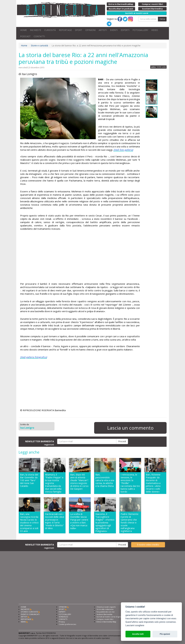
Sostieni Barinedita (104, 614)
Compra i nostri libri (105, 619)
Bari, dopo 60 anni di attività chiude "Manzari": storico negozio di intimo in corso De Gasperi (79, 482)
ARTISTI (103, 30)
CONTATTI (39, 36)
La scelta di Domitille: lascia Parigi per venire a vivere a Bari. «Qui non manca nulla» (79, 521)
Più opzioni (165, 634)
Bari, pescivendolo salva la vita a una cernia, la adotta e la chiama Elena (105, 480)
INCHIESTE (36, 30)
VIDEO (155, 30)
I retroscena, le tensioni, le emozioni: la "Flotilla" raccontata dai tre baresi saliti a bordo (130, 483)
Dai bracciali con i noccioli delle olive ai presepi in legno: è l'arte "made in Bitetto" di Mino (55, 521)
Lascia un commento (130, 428)
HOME (23, 30)
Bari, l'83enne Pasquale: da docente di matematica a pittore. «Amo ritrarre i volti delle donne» (153, 483)
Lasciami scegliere (135, 625)
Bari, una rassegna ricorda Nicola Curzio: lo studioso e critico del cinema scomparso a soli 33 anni (29, 522)
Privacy (62, 622)
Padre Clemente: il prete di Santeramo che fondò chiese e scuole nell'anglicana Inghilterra (130, 522)
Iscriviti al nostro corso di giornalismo (112, 617)
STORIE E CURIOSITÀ (29, 612)
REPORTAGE (65, 30)
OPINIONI (90, 30)
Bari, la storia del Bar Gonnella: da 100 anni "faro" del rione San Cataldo (29, 480)
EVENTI (114, 30)
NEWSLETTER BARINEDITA (40, 443)
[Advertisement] (80, 257)
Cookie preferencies (67, 624)
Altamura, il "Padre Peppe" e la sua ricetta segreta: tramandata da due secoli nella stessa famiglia (54, 483)
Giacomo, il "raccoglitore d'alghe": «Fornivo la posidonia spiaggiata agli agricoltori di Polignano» (105, 522)
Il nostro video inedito (148, 545)
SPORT (79, 30)
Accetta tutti (138, 634)
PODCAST (25, 36)
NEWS (23, 622)
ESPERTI (125, 30)
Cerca (162, 19)
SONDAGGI (63, 617)
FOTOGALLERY (140, 30)
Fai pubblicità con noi (105, 612)
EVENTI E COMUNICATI (30, 614)
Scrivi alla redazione (105, 609)
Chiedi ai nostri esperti (106, 607)
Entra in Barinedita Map (106, 622)
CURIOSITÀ (50, 30)
